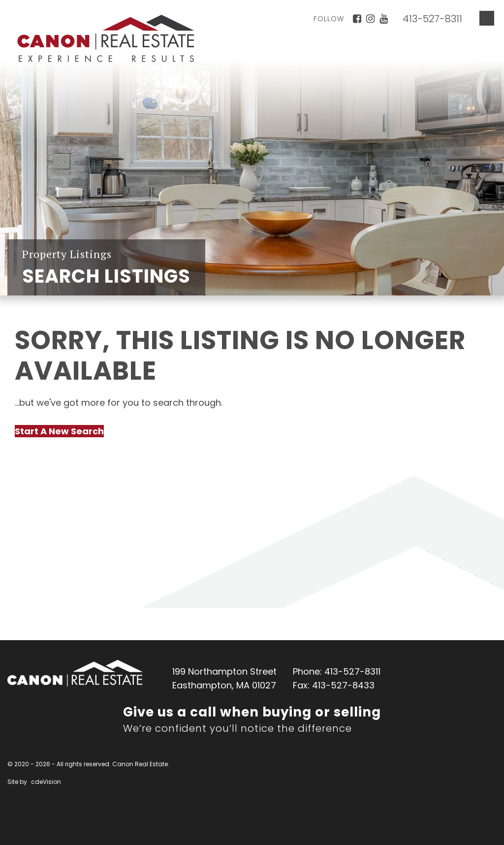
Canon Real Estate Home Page (106, 38)
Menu (487, 18)
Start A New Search (59, 431)
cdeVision (46, 782)
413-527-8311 (432, 19)
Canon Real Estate (75, 673)
